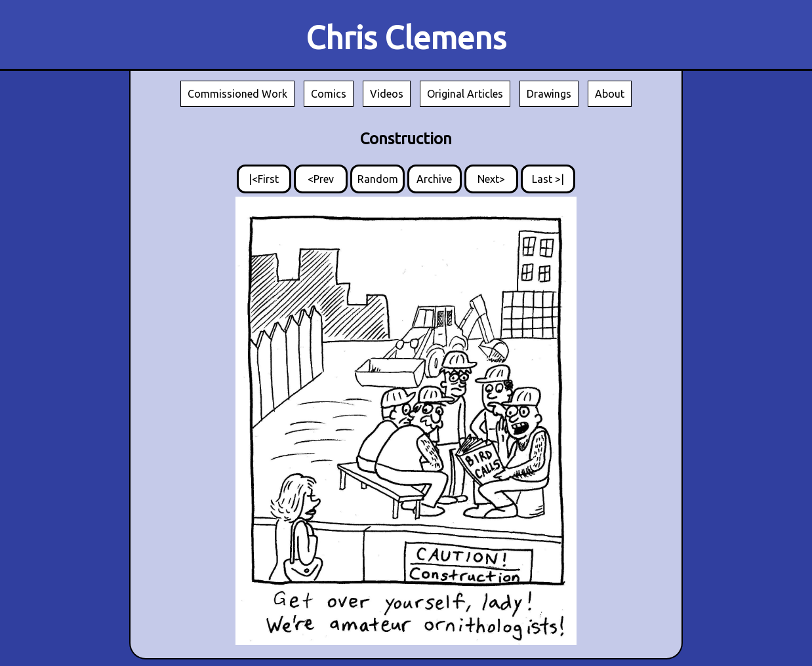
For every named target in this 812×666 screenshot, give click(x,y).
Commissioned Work (237, 94)
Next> (491, 179)
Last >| (548, 179)
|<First (264, 179)
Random (378, 179)
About (610, 94)
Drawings (549, 94)
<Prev (321, 179)
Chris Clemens (406, 37)
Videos (387, 94)
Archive (434, 179)
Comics (329, 94)
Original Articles (465, 94)
